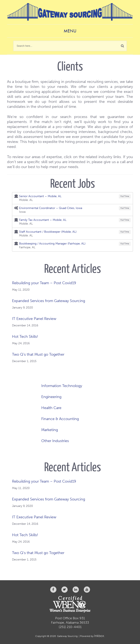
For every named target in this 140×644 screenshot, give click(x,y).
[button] (123, 46)
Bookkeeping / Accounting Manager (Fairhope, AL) (52, 244)
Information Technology (62, 386)
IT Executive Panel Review (34, 319)
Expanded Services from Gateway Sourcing (49, 301)
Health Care (51, 408)
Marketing (50, 430)
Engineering (51, 397)
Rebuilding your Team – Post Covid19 (44, 283)
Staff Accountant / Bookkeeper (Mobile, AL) (48, 232)
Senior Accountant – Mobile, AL (40, 196)
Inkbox (99, 636)
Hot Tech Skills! (25, 337)
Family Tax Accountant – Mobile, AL (43, 220)
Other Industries (55, 441)
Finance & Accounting (60, 419)
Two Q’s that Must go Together (38, 354)
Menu (70, 31)
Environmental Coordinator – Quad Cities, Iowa (51, 208)
